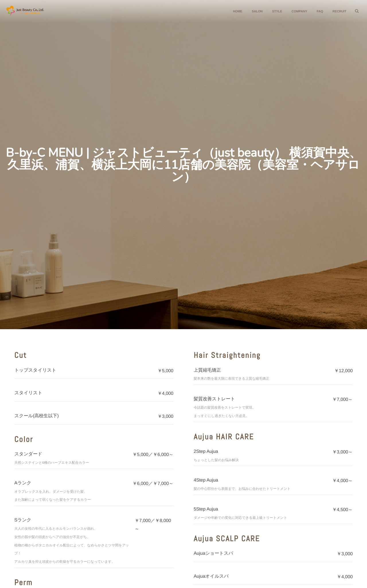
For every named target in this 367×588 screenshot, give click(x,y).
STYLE (275, 11)
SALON (255, 11)
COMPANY (297, 11)
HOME (235, 11)
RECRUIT (337, 11)
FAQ (318, 11)
